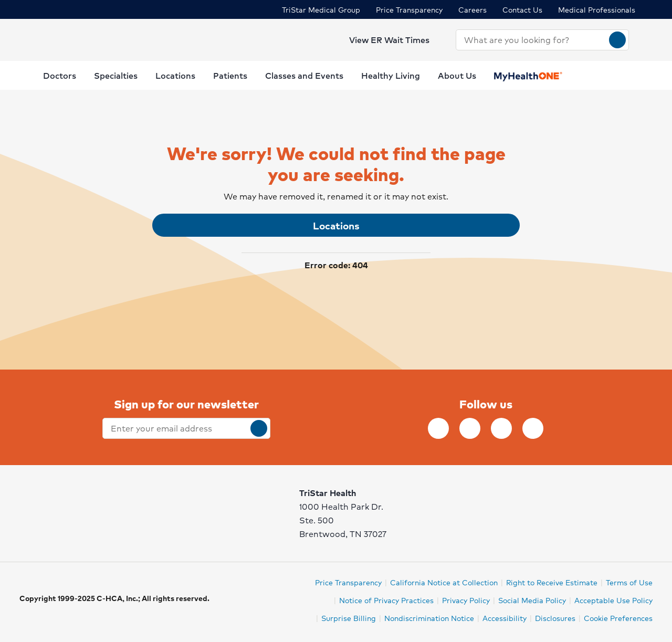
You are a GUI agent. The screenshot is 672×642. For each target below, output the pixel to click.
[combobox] (533, 40)
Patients (230, 75)
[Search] (617, 40)
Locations (175, 75)
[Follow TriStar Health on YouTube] (533, 428)
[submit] (259, 428)
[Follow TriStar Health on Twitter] (501, 428)
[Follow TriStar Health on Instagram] (470, 428)
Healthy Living (391, 75)
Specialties (116, 75)
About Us (457, 75)
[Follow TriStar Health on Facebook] (438, 428)
